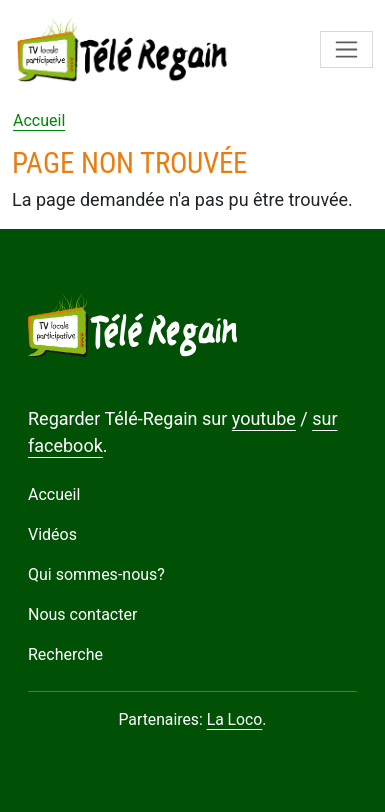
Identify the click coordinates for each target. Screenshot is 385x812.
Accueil (39, 120)
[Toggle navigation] (346, 49)
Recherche (65, 654)
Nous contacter (82, 614)
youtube (264, 418)
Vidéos (52, 534)
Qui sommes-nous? (96, 574)
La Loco (235, 719)
